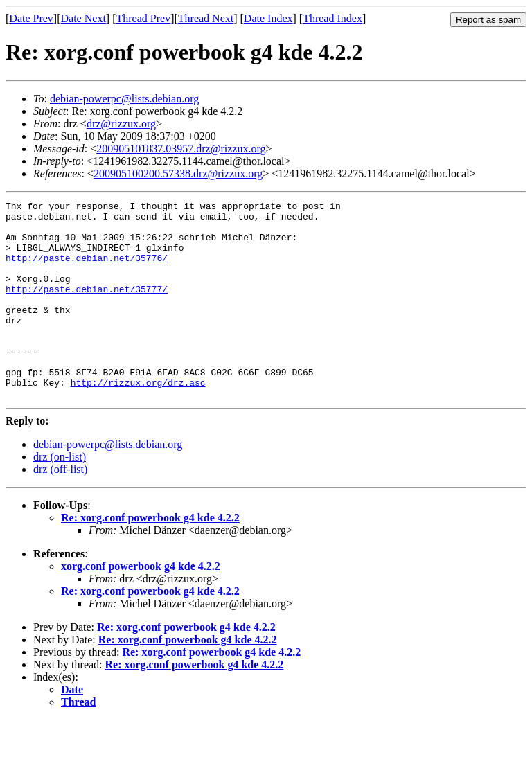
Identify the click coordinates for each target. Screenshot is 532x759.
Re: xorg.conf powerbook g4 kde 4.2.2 (150, 557)
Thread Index (332, 18)
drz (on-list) (60, 496)
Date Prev (31, 18)
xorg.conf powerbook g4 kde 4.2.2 (141, 606)
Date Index (268, 18)
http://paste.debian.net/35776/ (87, 270)
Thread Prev (143, 18)
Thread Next (206, 18)
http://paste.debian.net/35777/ (87, 307)
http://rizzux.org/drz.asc (138, 420)
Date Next (83, 18)
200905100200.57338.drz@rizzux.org (178, 173)
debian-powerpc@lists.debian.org (124, 99)
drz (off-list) (60, 509)
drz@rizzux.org (121, 124)
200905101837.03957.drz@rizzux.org (181, 149)
